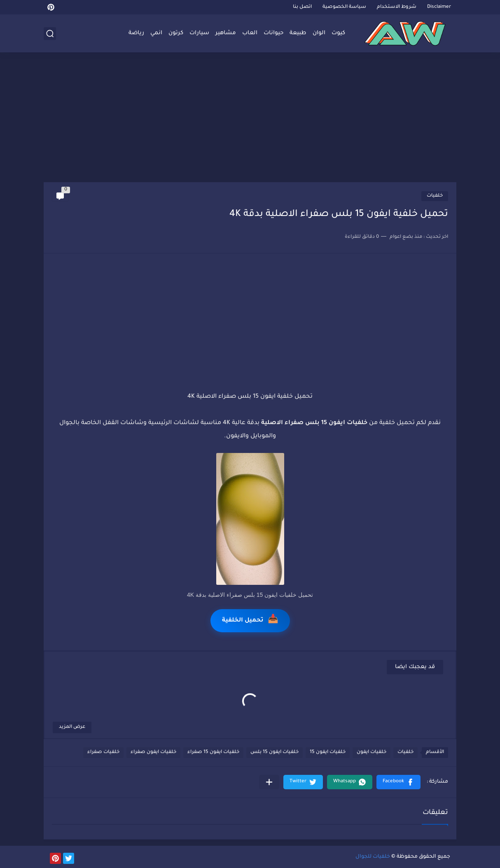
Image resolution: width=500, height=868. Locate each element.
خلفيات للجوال (373, 857)
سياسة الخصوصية (344, 7)
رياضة (136, 33)
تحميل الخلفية (250, 621)
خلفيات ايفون (371, 752)
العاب (250, 33)
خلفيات (435, 196)
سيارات (199, 33)
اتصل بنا (302, 7)
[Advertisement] (250, 118)
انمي (156, 33)
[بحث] (50, 34)
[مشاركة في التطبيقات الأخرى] (269, 782)
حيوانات (273, 33)
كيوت (338, 33)
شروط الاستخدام (397, 7)
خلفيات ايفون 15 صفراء (213, 752)
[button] (398, 782)
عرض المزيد (72, 727)
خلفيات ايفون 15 (328, 752)
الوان (319, 33)
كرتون (176, 33)
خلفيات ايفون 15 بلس (275, 752)
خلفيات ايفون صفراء (153, 752)
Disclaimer (439, 7)
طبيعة (298, 33)
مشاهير (226, 33)
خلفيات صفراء (103, 752)
